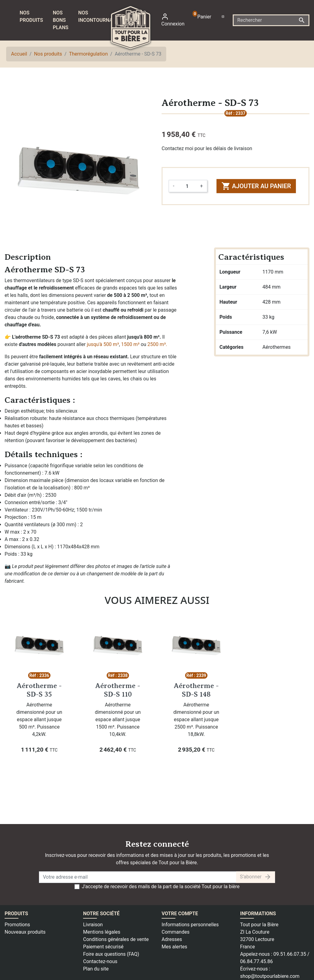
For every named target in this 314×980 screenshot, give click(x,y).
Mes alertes (174, 947)
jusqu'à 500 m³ (103, 344)
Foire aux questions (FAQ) (111, 954)
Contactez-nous (100, 961)
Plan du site (96, 969)
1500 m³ (130, 344)
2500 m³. (157, 344)
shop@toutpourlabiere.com (270, 976)
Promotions (17, 925)
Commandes (176, 932)
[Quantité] (187, 186)
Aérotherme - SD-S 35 (39, 690)
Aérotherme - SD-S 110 (118, 690)
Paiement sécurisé (103, 947)
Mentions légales (102, 932)
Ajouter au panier (256, 186)
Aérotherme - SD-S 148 (196, 690)
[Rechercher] (271, 20)
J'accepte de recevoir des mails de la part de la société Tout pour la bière (161, 887)
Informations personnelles (190, 925)
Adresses (172, 939)
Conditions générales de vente (116, 939)
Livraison (93, 925)
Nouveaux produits (25, 932)
